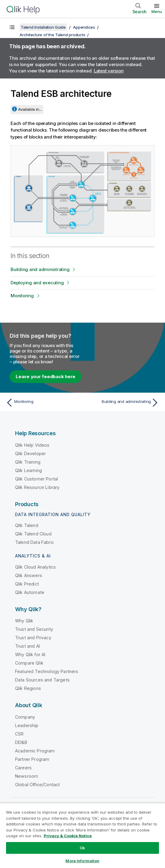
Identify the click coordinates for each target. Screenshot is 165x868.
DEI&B (21, 742)
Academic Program (35, 751)
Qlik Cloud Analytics (35, 567)
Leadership (27, 725)
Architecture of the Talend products (52, 35)
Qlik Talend (27, 525)
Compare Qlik (29, 663)
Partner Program (32, 759)
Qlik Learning (29, 470)
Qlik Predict (27, 584)
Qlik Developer (30, 453)
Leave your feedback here (46, 377)
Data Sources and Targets (42, 680)
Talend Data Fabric (35, 542)
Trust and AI (27, 646)
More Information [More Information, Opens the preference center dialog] (82, 861)
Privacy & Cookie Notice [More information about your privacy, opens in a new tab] (68, 836)
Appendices (84, 27)
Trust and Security (34, 629)
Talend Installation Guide (43, 27)
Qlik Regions (28, 688)
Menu (157, 11)
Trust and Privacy (33, 638)
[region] (82, 835)
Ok (82, 848)
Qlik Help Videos (32, 445)
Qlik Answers (29, 575)
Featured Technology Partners (47, 671)
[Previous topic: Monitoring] (43, 403)
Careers (23, 768)
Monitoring (22, 296)
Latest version (109, 71)
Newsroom (27, 776)
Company (25, 717)
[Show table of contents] (12, 27)
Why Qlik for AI (30, 654)
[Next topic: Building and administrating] (122, 403)
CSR (19, 734)
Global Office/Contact (37, 785)
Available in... (30, 109)
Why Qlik (24, 621)
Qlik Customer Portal (36, 479)
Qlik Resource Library (37, 487)
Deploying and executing (37, 283)
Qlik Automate (30, 592)
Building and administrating (40, 269)
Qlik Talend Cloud (33, 534)
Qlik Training (28, 462)
